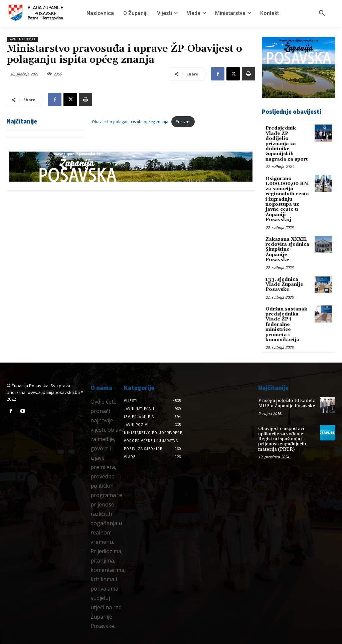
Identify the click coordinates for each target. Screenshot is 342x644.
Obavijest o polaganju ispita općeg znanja (130, 122)
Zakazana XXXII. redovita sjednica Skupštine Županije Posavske (287, 250)
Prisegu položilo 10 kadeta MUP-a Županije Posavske (287, 403)
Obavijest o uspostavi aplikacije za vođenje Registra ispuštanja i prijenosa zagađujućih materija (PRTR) (282, 439)
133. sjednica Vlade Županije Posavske (284, 285)
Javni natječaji (22, 39)
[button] (322, 13)
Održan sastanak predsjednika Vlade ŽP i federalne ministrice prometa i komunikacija (286, 325)
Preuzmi (183, 122)
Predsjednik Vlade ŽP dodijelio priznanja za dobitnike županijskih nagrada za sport (287, 144)
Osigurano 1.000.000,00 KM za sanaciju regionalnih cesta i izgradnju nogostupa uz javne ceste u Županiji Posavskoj (287, 199)
